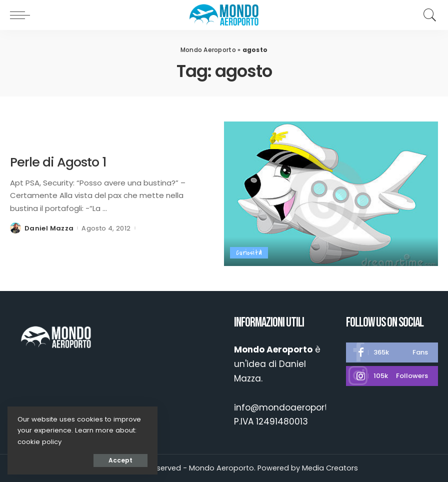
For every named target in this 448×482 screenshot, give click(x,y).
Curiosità (249, 253)
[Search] (427, 15)
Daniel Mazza (49, 228)
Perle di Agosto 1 (58, 162)
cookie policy (39, 442)
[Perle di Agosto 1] (331, 194)
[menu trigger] (22, 15)
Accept (120, 460)
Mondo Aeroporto (208, 50)
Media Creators (330, 468)
